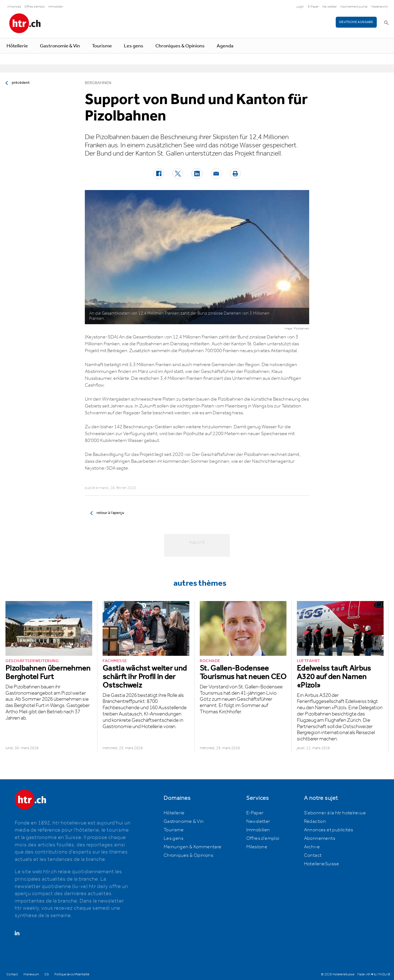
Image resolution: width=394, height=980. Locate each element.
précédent (21, 83)
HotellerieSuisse (321, 864)
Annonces (14, 7)
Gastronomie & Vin (60, 46)
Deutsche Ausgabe (356, 22)
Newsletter (329, 7)
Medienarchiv (380, 7)
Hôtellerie (17, 46)
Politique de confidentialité (72, 974)
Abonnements (320, 838)
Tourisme (102, 46)
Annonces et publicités (329, 830)
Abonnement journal (354, 7)
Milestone (257, 847)
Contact (313, 855)
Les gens (134, 46)
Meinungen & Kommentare (193, 847)
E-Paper (313, 7)
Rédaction (315, 821)
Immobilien (56, 7)
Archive (312, 847)
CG (47, 974)
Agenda (225, 46)
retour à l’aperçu (110, 513)
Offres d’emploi (263, 838)
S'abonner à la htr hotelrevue (335, 813)
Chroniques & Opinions (180, 46)
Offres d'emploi (35, 7)
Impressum (31, 974)
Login (300, 7)
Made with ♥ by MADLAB (373, 974)
